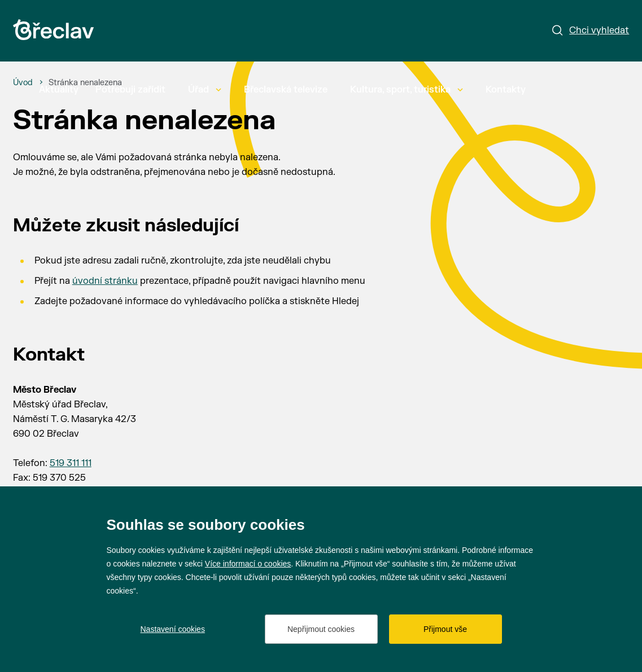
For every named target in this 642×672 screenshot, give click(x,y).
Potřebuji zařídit (130, 90)
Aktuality (59, 90)
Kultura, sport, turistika (407, 90)
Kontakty (506, 90)
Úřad (205, 90)
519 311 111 (71, 463)
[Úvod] (23, 83)
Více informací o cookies (248, 564)
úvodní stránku (105, 281)
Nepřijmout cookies (321, 629)
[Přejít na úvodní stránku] (53, 30)
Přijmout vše (445, 629)
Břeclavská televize (286, 90)
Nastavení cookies (173, 629)
